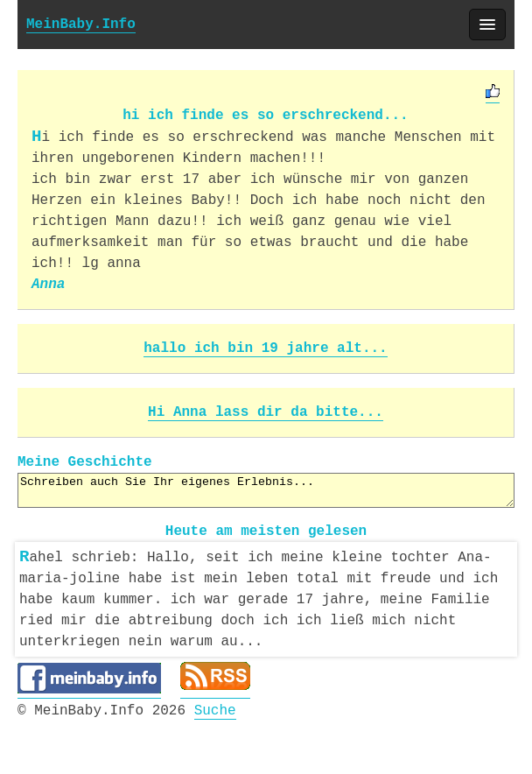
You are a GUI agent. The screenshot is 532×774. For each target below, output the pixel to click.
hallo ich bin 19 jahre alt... (265, 348)
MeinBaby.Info (81, 25)
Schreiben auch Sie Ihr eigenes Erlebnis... (266, 490)
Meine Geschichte (85, 462)
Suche (215, 707)
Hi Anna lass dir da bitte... (266, 412)
